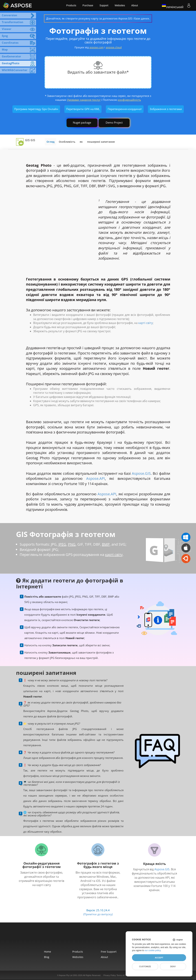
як (81, 142)
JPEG (62, 544)
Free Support (109, 952)
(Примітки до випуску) (98, 914)
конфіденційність (129, 100)
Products (71, 5)
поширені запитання (101, 142)
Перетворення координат (125, 109)
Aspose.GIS (141, 473)
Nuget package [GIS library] (82, 122)
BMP (106, 544)
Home (48, 952)
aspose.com (97, 47)
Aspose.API (96, 478)
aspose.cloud (114, 47)
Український (173, 5)
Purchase (88, 5)
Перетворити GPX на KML (83, 109)
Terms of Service (124, 975)
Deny (173, 966)
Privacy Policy (110, 975)
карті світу (146, 323)
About (135, 5)
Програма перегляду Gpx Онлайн (36, 109)
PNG (72, 544)
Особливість (67, 142)
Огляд (50, 142)
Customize (145, 966)
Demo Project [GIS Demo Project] (114, 122)
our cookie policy (153, 950)
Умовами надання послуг (84, 100)
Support (104, 5)
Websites (120, 5)
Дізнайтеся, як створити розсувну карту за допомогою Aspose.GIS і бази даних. (98, 18)
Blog (47, 957)
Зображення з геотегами (166, 109)
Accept (159, 958)
